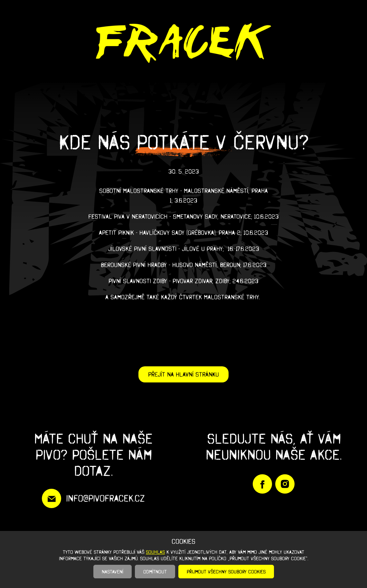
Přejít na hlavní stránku (183, 374)
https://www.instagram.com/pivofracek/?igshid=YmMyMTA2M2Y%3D (285, 484)
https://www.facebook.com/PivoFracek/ (262, 484)
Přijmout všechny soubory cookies (226, 572)
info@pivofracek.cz (105, 498)
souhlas (155, 552)
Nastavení (113, 572)
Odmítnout (155, 572)
